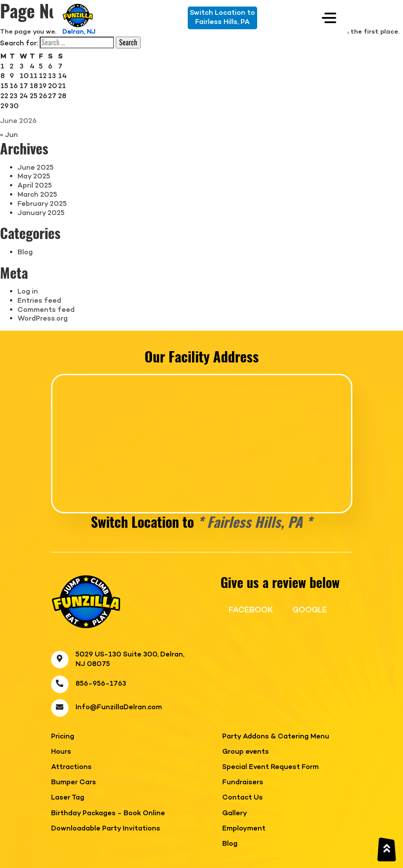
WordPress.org (43, 319)
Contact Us (243, 798)
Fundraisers (243, 783)
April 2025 (35, 186)
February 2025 (42, 204)
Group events (246, 752)
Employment (244, 829)
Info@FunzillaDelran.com (119, 707)
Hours (61, 752)
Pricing (63, 737)
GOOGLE (310, 610)
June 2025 (36, 168)
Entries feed (39, 301)
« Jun (9, 135)
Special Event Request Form (270, 767)
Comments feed (46, 310)
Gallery (235, 814)
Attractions (71, 767)
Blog (25, 253)
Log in (28, 292)
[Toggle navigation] (329, 18)
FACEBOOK (251, 610)
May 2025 (34, 177)
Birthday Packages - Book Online (108, 814)
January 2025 (41, 213)
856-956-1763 (101, 684)
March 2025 (37, 195)
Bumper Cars (74, 783)
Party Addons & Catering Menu (276, 737)
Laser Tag (68, 798)
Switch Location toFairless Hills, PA (222, 18)
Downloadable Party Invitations (106, 829)
